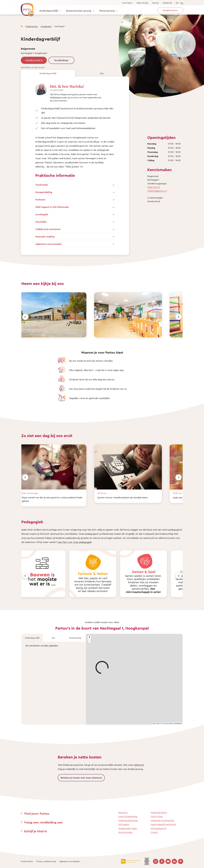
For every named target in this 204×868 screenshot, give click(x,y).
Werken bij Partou (159, 813)
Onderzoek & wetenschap (162, 820)
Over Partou (127, 3)
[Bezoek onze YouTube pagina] (168, 861)
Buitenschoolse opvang (79, 11)
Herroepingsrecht (159, 828)
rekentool (139, 765)
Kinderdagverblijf (49, 11)
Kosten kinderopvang (128, 816)
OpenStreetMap (168, 724)
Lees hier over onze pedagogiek (74, 542)
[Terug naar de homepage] (26, 8)
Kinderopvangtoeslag (128, 820)
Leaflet (156, 724)
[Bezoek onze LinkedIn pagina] (174, 861)
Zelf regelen (124, 824)
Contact (154, 832)
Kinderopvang (31, 26)
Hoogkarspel (46, 26)
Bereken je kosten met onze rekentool (81, 778)
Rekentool (123, 813)
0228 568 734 (154, 187)
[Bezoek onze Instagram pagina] (156, 861)
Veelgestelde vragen (128, 828)
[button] (89, 637)
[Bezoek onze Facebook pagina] (162, 861)
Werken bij (167, 3)
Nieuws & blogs (125, 832)
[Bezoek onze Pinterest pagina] (181, 861)
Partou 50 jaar (142, 3)
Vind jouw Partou (37, 813)
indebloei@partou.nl (157, 191)
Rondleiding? (61, 60)
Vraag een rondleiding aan (43, 822)
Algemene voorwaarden (69, 861)
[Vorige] (25, 317)
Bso (102, 73)
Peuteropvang (107, 11)
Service (155, 3)
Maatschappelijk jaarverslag (163, 824)
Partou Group (157, 816)
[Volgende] (178, 317)
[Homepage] (22, 26)
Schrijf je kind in (34, 60)
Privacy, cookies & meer (46, 861)
